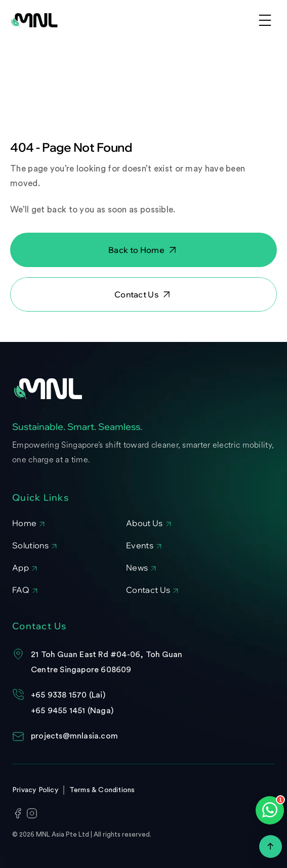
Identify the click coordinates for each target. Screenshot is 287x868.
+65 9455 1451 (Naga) (72, 711)
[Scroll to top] (271, 847)
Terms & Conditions (102, 790)
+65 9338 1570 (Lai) (68, 695)
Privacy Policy (35, 790)
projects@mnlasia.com (74, 736)
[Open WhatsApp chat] (270, 810)
